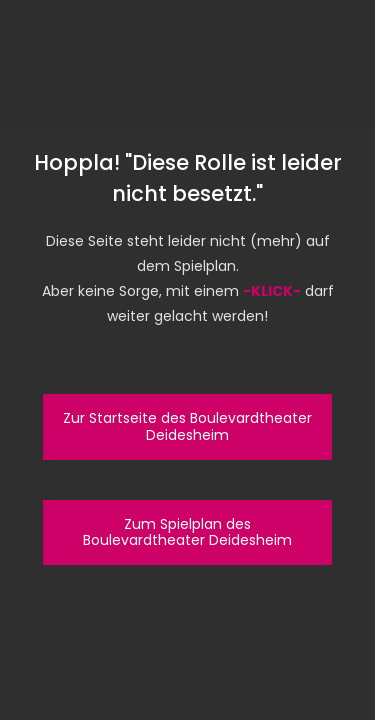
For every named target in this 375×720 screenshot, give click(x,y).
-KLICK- (272, 291)
